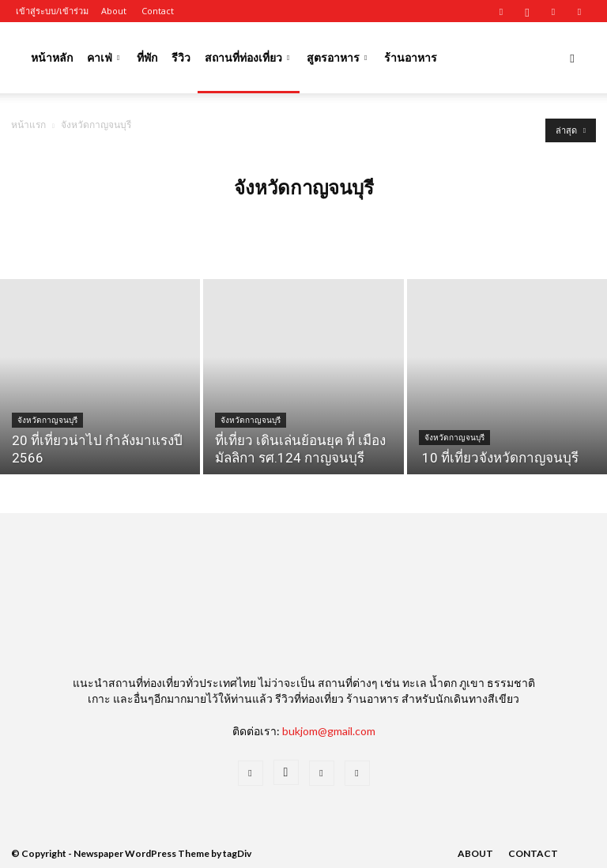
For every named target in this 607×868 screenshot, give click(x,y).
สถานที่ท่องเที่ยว (247, 57)
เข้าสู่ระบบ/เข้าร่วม (52, 11)
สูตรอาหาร (337, 57)
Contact (158, 11)
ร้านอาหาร (411, 57)
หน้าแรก (28, 125)
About (114, 11)
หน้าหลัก (52, 57)
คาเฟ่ (103, 57)
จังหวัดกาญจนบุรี (47, 420)
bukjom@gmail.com (329, 731)
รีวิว (181, 57)
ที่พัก (147, 57)
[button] (572, 58)
